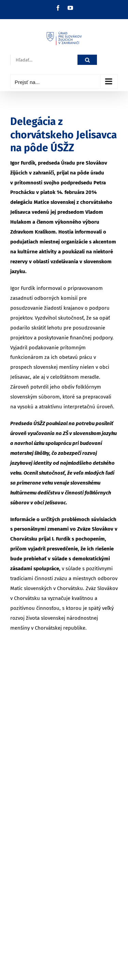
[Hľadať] (87, 60)
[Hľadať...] (44, 60)
